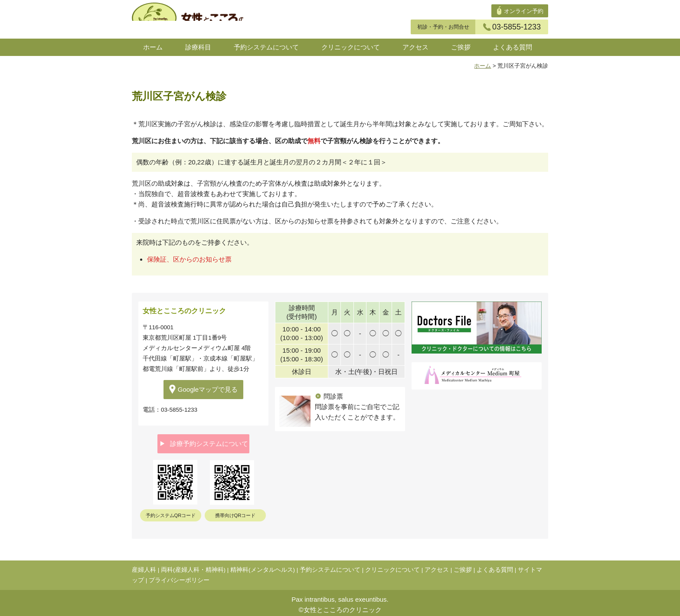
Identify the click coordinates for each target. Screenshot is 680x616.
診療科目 (198, 47)
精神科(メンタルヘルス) (263, 566)
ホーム (153, 47)
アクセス (415, 47)
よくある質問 (513, 47)
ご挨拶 (461, 47)
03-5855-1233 (512, 27)
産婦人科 (144, 566)
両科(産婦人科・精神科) (193, 566)
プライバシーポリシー (179, 577)
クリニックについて (351, 47)
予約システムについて (266, 47)
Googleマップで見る (203, 389)
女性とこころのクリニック (343, 606)
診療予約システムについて (204, 442)
